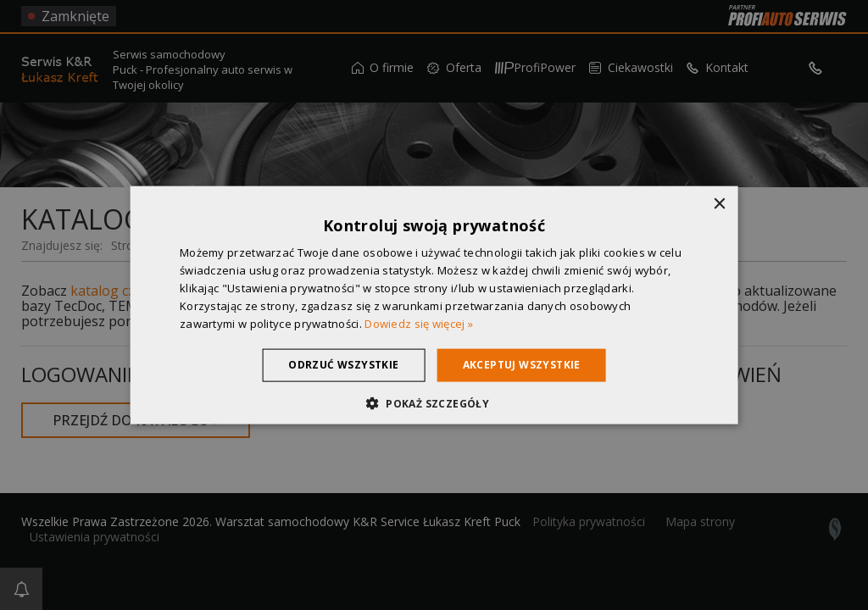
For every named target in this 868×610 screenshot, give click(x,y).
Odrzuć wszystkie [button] (343, 365)
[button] (434, 402)
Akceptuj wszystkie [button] (522, 365)
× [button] (718, 205)
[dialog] (434, 305)
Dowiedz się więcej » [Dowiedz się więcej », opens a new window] (419, 323)
